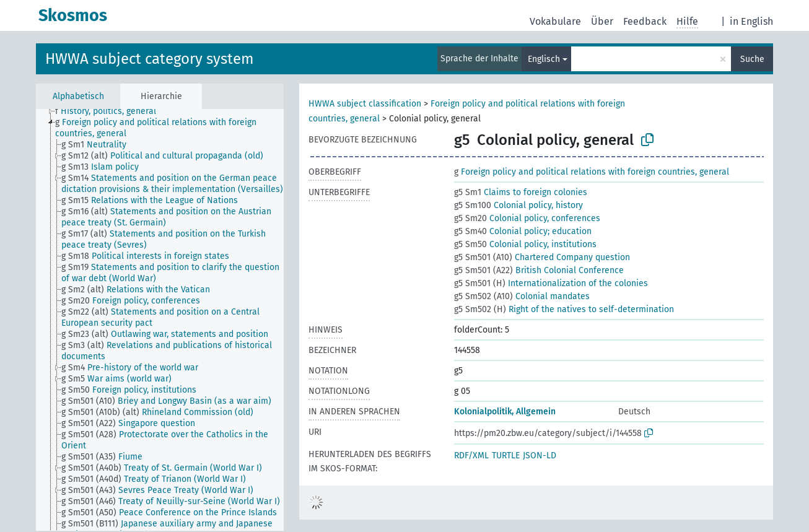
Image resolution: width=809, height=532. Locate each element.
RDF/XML (471, 456)
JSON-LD (540, 456)
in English (751, 21)
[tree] (160, 320)
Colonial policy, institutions (525, 244)
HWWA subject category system (150, 59)
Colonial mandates (522, 296)
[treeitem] (111, 111)
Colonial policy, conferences (527, 218)
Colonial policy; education (523, 231)
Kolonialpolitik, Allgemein (505, 412)
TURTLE (506, 456)
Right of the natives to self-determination (564, 309)
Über (602, 21)
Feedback (645, 21)
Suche (752, 59)
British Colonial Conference (539, 270)
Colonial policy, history (518, 205)
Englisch (544, 59)
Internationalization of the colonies (551, 283)
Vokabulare (555, 21)
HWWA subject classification (365, 104)
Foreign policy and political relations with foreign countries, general (592, 172)
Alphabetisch (78, 96)
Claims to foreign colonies (521, 192)
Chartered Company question (542, 257)
